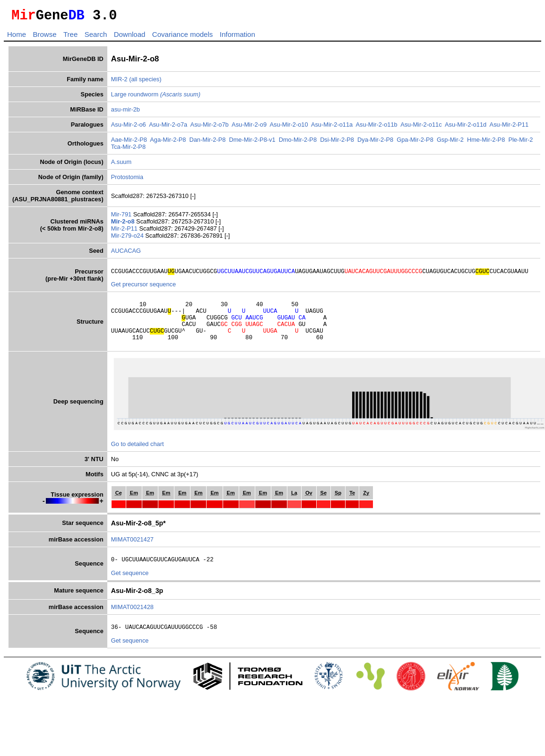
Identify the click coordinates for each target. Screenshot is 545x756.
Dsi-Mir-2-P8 (337, 142)
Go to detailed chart (138, 457)
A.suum (121, 165)
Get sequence (130, 587)
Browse (44, 37)
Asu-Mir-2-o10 (289, 127)
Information (238, 37)
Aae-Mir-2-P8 (129, 142)
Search (96, 37)
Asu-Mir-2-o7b (210, 127)
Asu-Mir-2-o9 (249, 127)
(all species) (145, 82)
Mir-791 (122, 217)
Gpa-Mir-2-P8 (415, 142)
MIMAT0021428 (132, 621)
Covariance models (182, 37)
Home (17, 37)
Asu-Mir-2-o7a (168, 127)
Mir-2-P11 (125, 231)
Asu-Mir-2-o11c (421, 127)
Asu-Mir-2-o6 (129, 127)
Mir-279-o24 (128, 238)
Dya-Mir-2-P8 (375, 142)
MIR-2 (119, 82)
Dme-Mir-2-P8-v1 (252, 142)
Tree (70, 37)
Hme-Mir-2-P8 (486, 142)
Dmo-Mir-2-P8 (298, 142)
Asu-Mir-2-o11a (332, 127)
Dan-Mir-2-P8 (207, 142)
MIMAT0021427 (132, 552)
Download (130, 37)
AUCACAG (126, 253)
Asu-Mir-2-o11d (466, 127)
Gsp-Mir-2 (450, 142)
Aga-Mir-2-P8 (168, 142)
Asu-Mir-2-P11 (509, 127)
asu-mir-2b (125, 112)
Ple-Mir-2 (520, 142)
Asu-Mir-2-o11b (377, 127)
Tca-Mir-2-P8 (128, 150)
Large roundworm (156, 97)
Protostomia (127, 180)
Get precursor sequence (143, 288)
